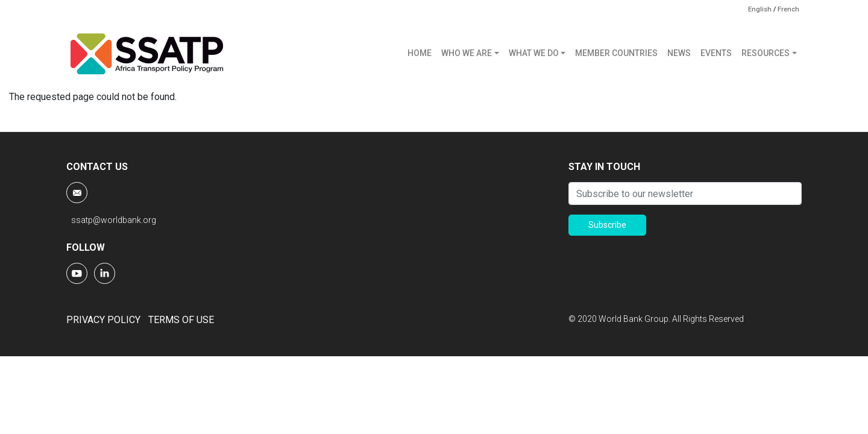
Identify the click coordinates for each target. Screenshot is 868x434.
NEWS (679, 53)
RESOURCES (766, 53)
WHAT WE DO (534, 53)
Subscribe (607, 225)
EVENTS (716, 53)
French (788, 9)
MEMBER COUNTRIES (616, 53)
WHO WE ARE (467, 53)
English (760, 9)
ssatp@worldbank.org (114, 220)
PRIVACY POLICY (103, 320)
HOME (420, 53)
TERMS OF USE (181, 320)
